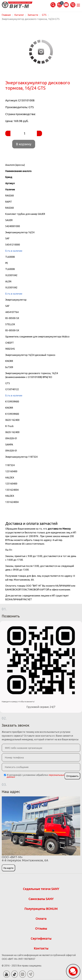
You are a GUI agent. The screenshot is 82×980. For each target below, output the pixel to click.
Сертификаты (41, 939)
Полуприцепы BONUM (41, 909)
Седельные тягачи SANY (41, 889)
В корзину (24, 144)
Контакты (41, 948)
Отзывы (41, 929)
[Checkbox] (5, 775)
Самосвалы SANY (41, 899)
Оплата (41, 919)
